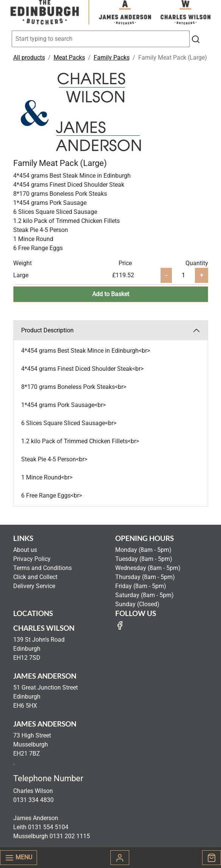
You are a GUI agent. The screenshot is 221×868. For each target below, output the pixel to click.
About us (25, 550)
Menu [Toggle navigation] (19, 858)
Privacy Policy (32, 559)
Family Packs (112, 58)
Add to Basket (111, 294)
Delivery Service (34, 586)
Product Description (47, 330)
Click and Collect (35, 577)
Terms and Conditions (42, 568)
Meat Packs (69, 58)
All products (29, 58)
